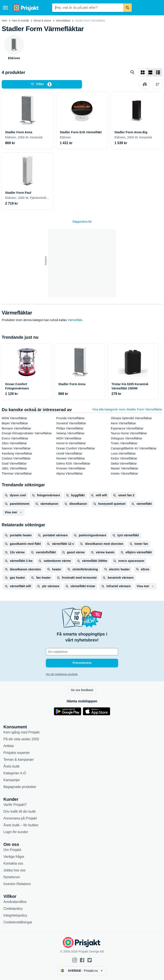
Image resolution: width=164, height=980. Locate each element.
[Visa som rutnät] (143, 72)
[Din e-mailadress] (82, 652)
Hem (4, 21)
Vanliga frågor (14, 857)
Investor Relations (17, 884)
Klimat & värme (42, 21)
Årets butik (12, 766)
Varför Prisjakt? (15, 805)
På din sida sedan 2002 (21, 739)
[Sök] (127, 8)
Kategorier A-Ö (15, 773)
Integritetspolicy (15, 915)
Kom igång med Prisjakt (21, 732)
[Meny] (5, 8)
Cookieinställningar (18, 922)
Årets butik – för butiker (21, 825)
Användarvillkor (15, 902)
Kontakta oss (13, 863)
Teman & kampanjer (19, 760)
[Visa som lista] (150, 72)
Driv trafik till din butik (20, 811)
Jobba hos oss (14, 870)
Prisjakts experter (17, 753)
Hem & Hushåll (20, 21)
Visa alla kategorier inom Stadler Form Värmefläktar (127, 409)
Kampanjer (12, 780)
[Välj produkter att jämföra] (145, 84)
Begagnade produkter (20, 787)
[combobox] (88, 8)
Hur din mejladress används (62, 674)
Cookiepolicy (13, 909)
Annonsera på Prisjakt (20, 818)
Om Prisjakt (12, 850)
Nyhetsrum (12, 877)
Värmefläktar (63, 21)
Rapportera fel (82, 222)
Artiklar (9, 746)
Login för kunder (16, 832)
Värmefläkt (75, 320)
